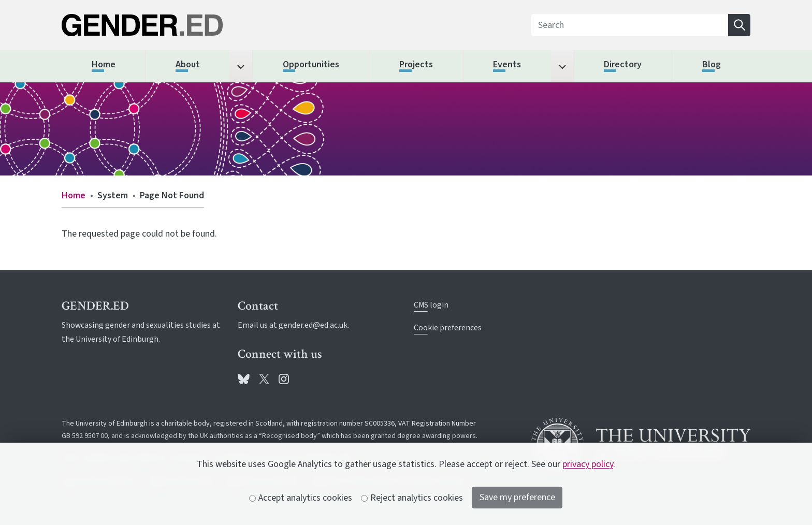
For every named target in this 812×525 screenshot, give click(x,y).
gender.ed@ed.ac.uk (313, 325)
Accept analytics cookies (301, 498)
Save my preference (517, 497)
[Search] (630, 25)
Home (74, 195)
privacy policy (588, 464)
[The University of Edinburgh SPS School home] (171, 25)
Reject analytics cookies (412, 498)
